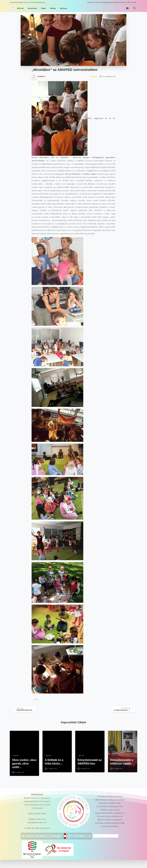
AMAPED (36, 699)
